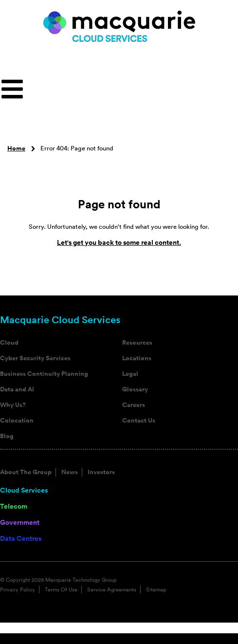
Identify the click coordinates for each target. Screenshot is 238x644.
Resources (137, 343)
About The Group (26, 472)
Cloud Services (24, 490)
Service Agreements (112, 589)
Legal (130, 374)
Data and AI (17, 389)
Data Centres (21, 538)
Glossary (135, 389)
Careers (134, 405)
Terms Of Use (61, 589)
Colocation (17, 421)
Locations (137, 358)
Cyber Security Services (35, 358)
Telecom (14, 506)
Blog (7, 436)
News (70, 472)
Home (16, 148)
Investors (101, 472)
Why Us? (13, 405)
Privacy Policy (18, 589)
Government (20, 522)
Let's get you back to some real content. (119, 242)
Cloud (9, 343)
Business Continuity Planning (44, 374)
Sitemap (156, 589)
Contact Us (139, 421)
